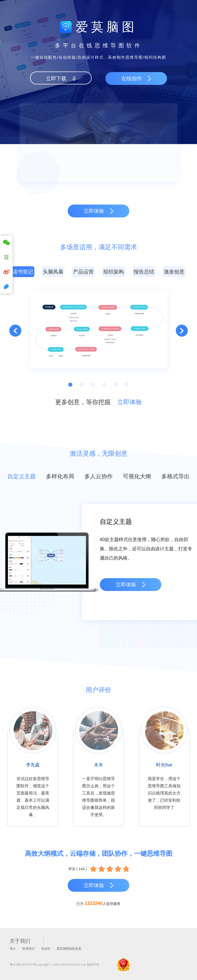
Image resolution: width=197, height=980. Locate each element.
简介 (13, 949)
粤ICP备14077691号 (23, 965)
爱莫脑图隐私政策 (69, 949)
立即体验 (130, 402)
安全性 (46, 949)
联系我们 (28, 949)
